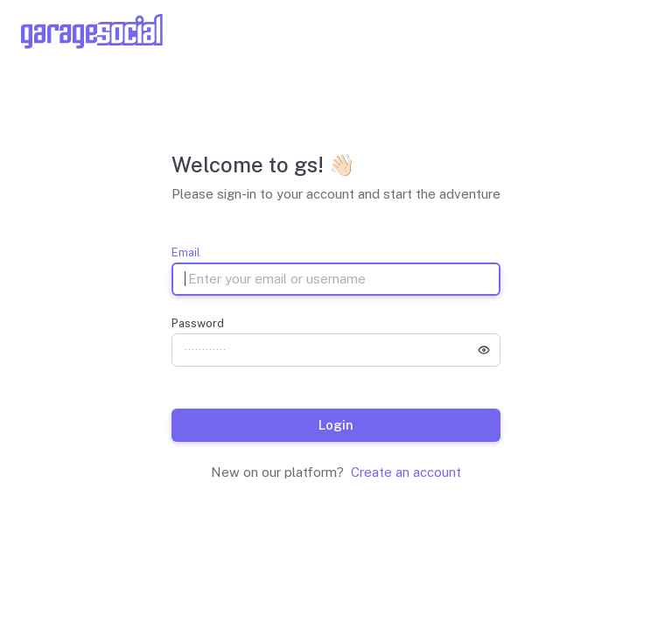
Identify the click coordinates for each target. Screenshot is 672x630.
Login (336, 425)
